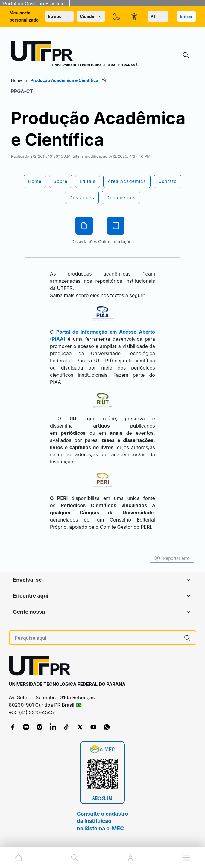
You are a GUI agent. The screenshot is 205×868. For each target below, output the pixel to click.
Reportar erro (172, 558)
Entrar (186, 16)
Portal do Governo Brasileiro (35, 4)
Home (17, 80)
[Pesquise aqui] (97, 638)
